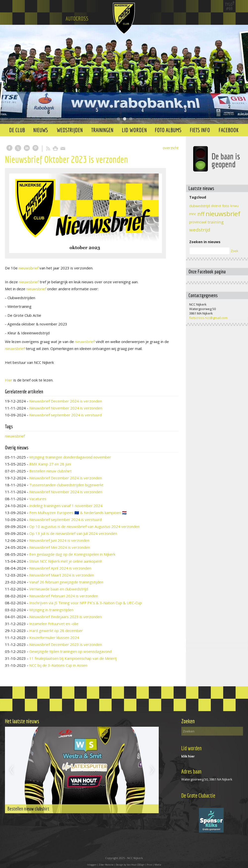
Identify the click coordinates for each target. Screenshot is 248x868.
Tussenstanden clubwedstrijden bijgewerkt (66, 485)
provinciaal (198, 222)
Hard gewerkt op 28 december (56, 631)
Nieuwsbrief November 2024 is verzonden (66, 408)
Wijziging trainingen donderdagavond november (70, 457)
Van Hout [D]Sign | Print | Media (144, 865)
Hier (9, 380)
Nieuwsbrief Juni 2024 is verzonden (59, 540)
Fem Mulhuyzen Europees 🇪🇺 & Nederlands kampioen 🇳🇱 (78, 513)
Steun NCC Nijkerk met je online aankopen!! (65, 561)
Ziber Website (106, 865)
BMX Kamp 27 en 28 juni (50, 464)
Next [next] (242, 74)
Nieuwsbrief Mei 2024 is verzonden (60, 547)
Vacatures (38, 499)
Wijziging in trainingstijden (51, 610)
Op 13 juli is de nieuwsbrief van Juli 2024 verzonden (73, 533)
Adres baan (191, 771)
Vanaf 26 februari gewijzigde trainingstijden (66, 582)
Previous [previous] (6, 74)
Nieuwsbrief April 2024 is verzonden (60, 568)
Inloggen (92, 865)
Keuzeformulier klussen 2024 (54, 637)
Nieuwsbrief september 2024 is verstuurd (65, 415)
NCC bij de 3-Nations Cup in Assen (58, 665)
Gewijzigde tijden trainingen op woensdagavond (70, 651)
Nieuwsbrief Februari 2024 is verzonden (64, 596)
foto (226, 206)
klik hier (188, 756)
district (216, 206)
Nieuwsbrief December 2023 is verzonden (66, 644)
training (216, 222)
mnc (193, 214)
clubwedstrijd (200, 206)
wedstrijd (200, 230)
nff (201, 214)
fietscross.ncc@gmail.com (208, 318)
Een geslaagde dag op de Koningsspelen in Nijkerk (72, 554)
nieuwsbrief (29, 268)
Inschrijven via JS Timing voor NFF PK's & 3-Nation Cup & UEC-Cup (86, 603)
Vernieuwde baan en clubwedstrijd (59, 589)
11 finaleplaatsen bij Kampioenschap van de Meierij (73, 658)
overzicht (171, 148)
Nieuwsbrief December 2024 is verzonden (66, 401)
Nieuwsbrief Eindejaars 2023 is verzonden (65, 617)
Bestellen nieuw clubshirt (50, 471)
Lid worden (191, 748)
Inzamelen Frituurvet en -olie (54, 624)
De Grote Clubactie (198, 796)
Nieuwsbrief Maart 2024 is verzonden (62, 575)
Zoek (234, 251)
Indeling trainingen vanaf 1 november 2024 (66, 506)
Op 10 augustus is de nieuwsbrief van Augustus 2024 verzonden (84, 526)
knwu (234, 206)
